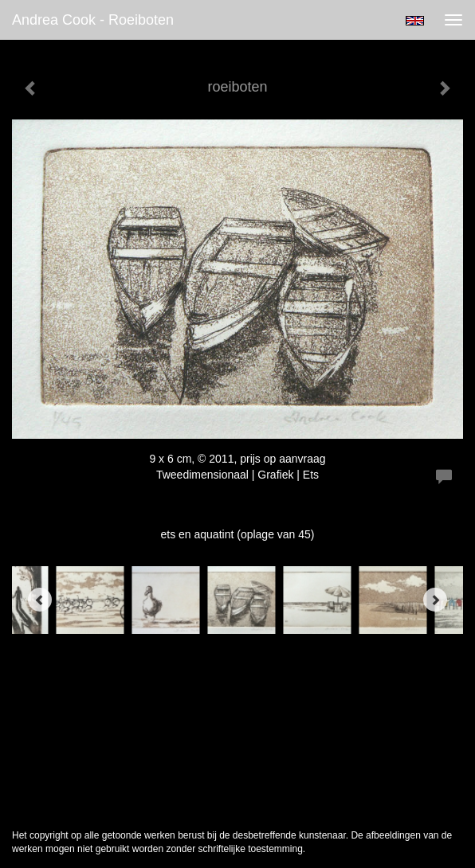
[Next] (435, 600)
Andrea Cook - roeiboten (93, 20)
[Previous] (40, 600)
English (415, 21)
